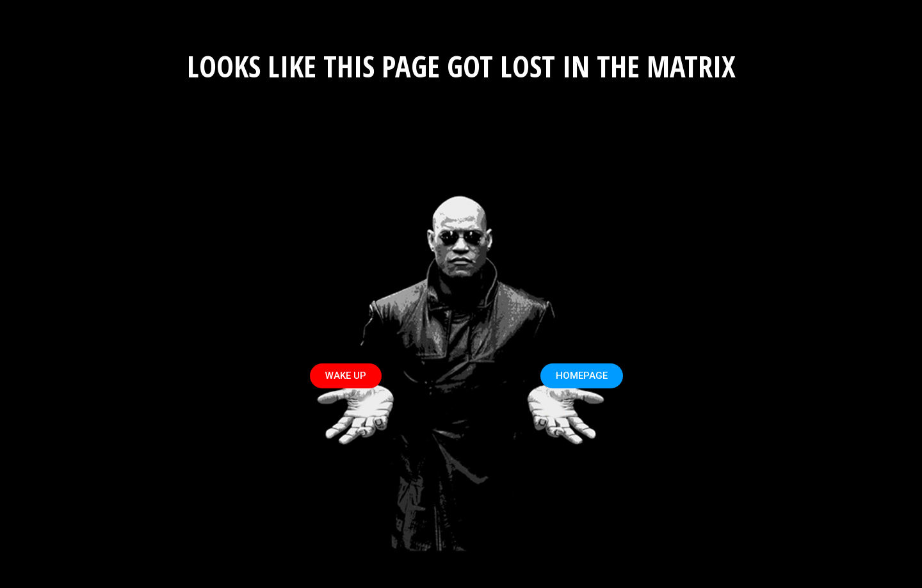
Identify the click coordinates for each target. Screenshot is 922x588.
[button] (346, 376)
